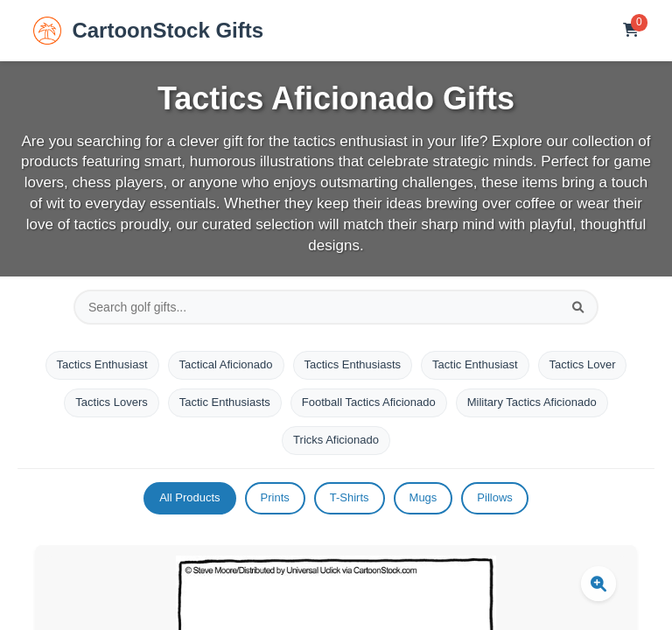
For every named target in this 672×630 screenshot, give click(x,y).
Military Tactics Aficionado (532, 402)
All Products (189, 497)
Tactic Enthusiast (475, 364)
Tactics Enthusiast (102, 364)
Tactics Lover (583, 364)
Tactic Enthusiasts (225, 402)
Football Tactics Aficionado (369, 402)
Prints (275, 497)
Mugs (423, 497)
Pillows (494, 497)
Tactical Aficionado (226, 364)
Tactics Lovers (111, 402)
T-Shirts (350, 497)
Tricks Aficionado (336, 440)
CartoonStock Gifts (148, 31)
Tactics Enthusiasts (353, 364)
